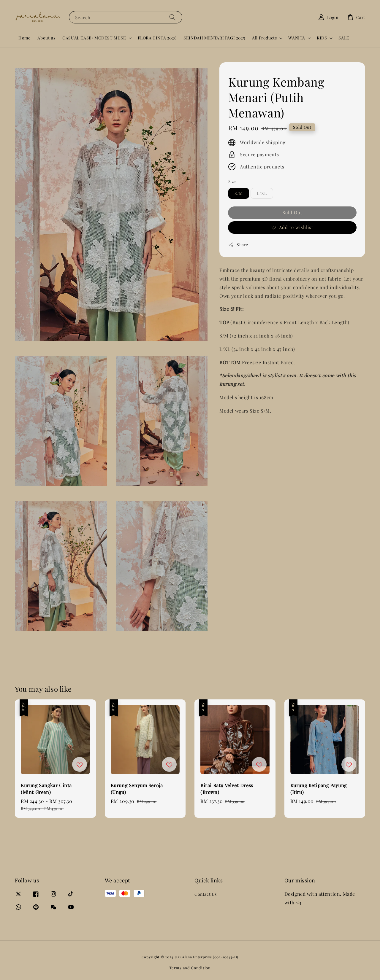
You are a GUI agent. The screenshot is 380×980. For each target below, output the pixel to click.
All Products (264, 38)
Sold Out (292, 212)
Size (232, 181)
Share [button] (238, 245)
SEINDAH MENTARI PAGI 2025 (214, 38)
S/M (239, 193)
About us (46, 38)
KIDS (322, 38)
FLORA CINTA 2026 (157, 38)
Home (24, 38)
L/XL (262, 193)
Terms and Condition (190, 968)
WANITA (297, 38)
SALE (344, 38)
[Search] (172, 17)
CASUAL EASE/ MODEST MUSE (94, 38)
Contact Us (206, 894)
